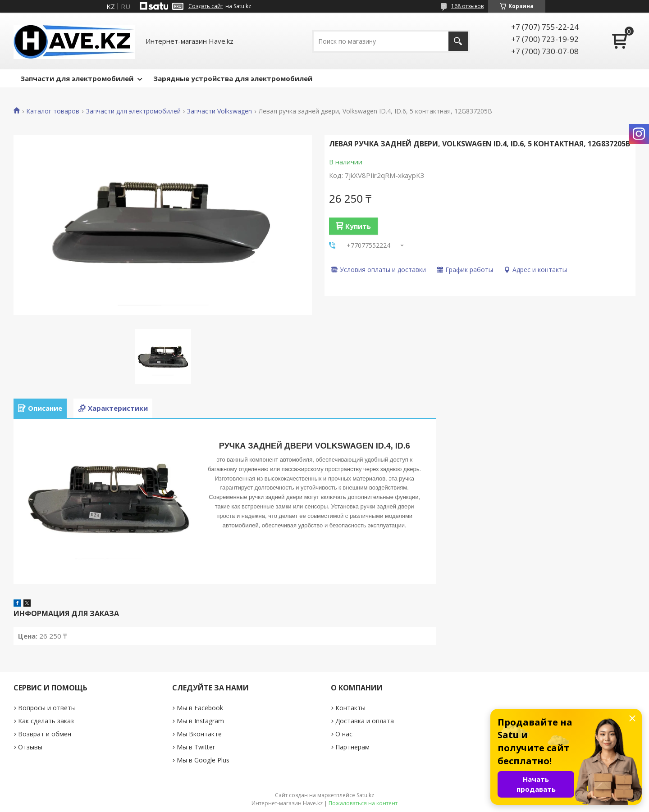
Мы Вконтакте (199, 734)
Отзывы (30, 747)
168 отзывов (467, 6)
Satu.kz (365, 795)
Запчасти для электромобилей (77, 78)
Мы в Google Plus (203, 760)
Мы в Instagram (200, 721)
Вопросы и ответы (47, 708)
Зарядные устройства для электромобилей (233, 78)
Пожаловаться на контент (363, 803)
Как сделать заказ (46, 721)
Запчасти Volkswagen (219, 111)
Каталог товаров (53, 111)
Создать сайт (206, 6)
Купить (358, 226)
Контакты (350, 708)
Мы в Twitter (196, 747)
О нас (344, 734)
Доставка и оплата (365, 721)
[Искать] (458, 41)
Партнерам (352, 747)
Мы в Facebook (200, 708)
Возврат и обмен (45, 734)
